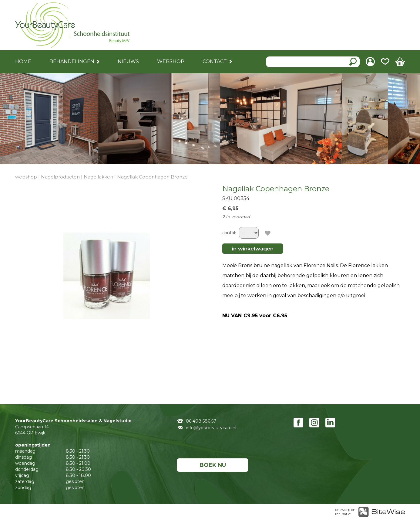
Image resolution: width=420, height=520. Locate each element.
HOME (23, 61)
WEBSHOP (171, 61)
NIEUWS (128, 61)
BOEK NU (213, 465)
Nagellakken (98, 177)
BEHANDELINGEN (72, 61)
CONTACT (215, 61)
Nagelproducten (60, 177)
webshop (26, 177)
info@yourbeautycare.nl (211, 428)
